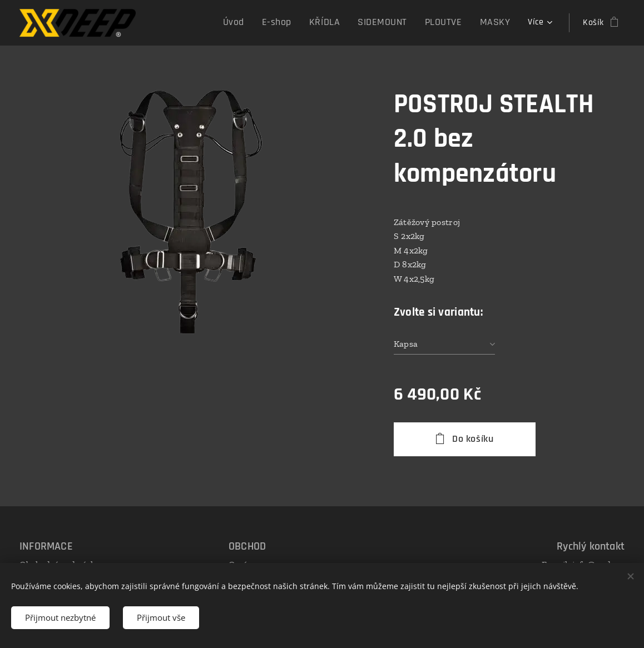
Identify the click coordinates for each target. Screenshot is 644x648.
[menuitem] (257, 23)
